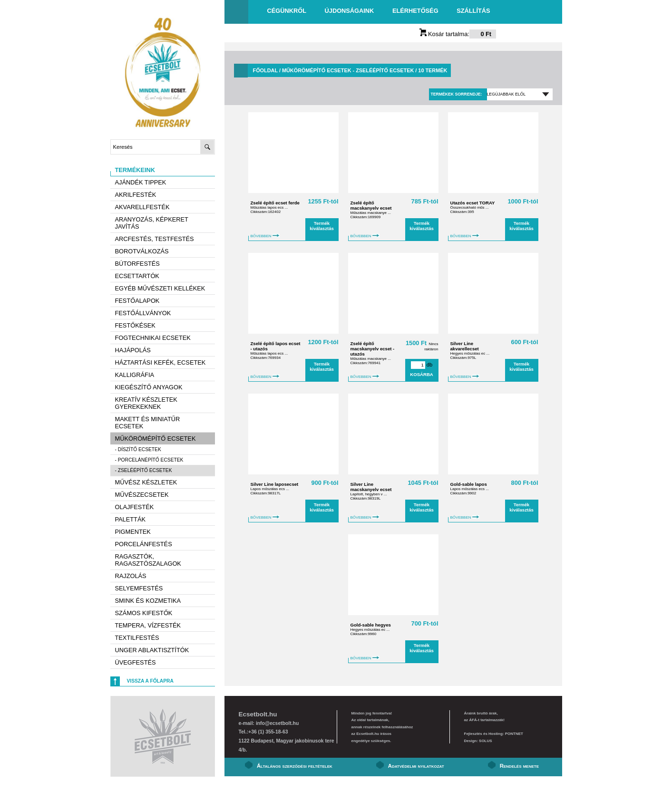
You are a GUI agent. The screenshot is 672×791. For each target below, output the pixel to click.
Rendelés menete (519, 766)
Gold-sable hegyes (371, 625)
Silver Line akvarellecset (465, 346)
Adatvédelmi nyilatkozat (416, 766)
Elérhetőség (415, 11)
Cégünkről (287, 11)
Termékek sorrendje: (456, 94)
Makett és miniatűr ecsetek (148, 423)
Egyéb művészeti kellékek (160, 288)
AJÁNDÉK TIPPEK (141, 182)
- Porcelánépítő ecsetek (149, 460)
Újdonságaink (350, 11)
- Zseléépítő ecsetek (144, 470)
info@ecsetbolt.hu (277, 723)
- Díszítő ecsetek (138, 449)
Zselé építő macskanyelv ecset (371, 205)
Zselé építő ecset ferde (275, 203)
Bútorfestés (137, 264)
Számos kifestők (144, 613)
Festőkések (135, 325)
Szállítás (473, 11)
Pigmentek (133, 532)
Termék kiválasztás (322, 226)
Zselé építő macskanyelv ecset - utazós (373, 349)
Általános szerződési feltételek (295, 766)
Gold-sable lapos (469, 484)
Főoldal (265, 70)
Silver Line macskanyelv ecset (371, 487)
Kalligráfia (135, 375)
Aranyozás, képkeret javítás (152, 223)
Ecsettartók (137, 276)
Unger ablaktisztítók (152, 650)
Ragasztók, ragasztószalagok (148, 560)
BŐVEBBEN (265, 236)
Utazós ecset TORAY (473, 203)
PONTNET (514, 734)
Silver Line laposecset (275, 484)
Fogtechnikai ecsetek (153, 338)
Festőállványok (143, 313)
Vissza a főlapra (150, 681)
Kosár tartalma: (458, 34)
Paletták (130, 519)
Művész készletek (146, 482)
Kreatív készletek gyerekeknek (146, 403)
